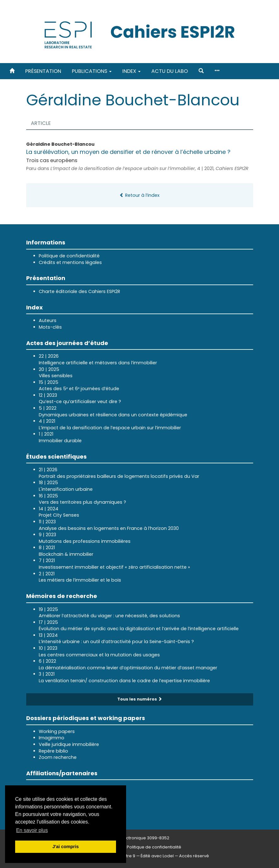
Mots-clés (50, 327)
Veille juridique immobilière (69, 744)
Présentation (43, 71)
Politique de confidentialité (69, 256)
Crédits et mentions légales (70, 262)
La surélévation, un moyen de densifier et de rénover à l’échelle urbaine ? (128, 152)
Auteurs (48, 320)
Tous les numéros (140, 699)
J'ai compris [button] (65, 847)
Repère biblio (53, 751)
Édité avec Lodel (157, 856)
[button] (201, 71)
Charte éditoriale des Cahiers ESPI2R (79, 291)
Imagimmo (52, 738)
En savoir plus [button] (32, 830)
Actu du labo (170, 71)
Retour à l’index (139, 195)
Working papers (57, 731)
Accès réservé (194, 856)
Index (131, 71)
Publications (92, 71)
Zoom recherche (58, 757)
